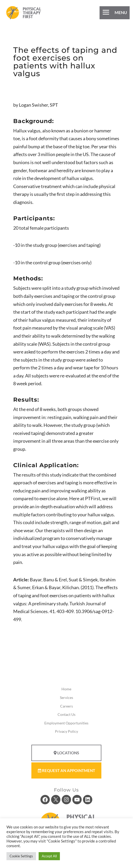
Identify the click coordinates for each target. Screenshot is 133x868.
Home (66, 689)
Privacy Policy (66, 731)
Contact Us (66, 714)
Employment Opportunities (66, 723)
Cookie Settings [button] (21, 856)
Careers (66, 706)
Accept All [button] (49, 856)
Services (66, 697)
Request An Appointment (66, 770)
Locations (66, 753)
